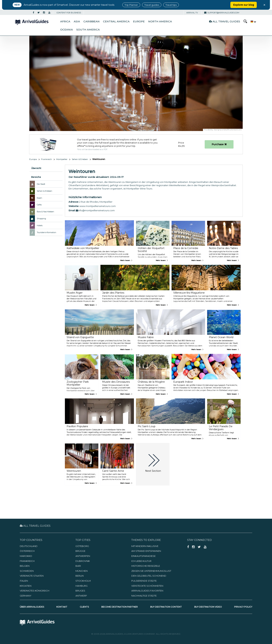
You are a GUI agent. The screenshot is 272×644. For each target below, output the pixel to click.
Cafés (39, 205)
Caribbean (92, 21)
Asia (77, 21)
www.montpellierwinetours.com (98, 206)
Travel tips (171, 5)
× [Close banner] (264, 5)
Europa (33, 159)
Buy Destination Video (208, 607)
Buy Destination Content (166, 607)
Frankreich (46, 159)
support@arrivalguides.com (222, 13)
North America (160, 21)
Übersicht (36, 168)
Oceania (67, 30)
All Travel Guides (225, 21)
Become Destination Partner (120, 607)
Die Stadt (41, 184)
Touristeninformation (46, 232)
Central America (116, 21)
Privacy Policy (243, 607)
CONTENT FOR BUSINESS (69, 13)
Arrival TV (192, 13)
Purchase (219, 144)
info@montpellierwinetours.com (95, 210)
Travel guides (152, 5)
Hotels (40, 225)
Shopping (41, 219)
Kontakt (62, 607)
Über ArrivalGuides (32, 607)
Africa (65, 21)
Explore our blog (244, 5)
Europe (139, 21)
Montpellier (62, 159)
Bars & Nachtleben (45, 212)
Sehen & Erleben (80, 159)
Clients (84, 607)
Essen (39, 198)
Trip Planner (131, 5)
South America (88, 30)
